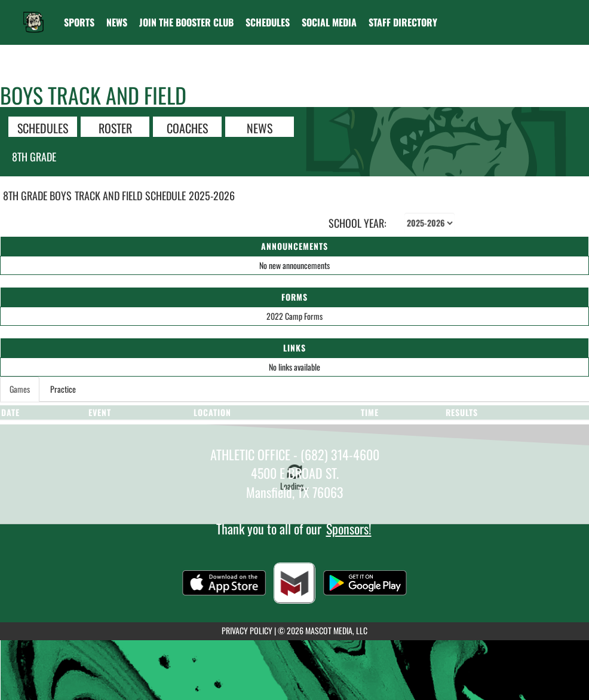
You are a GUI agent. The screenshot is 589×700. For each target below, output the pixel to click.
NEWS (260, 127)
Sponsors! (349, 528)
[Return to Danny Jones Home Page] (33, 15)
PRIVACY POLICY (247, 630)
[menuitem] (117, 22)
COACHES (187, 127)
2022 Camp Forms (294, 316)
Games (20, 389)
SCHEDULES (43, 127)
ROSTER (115, 127)
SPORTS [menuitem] (79, 22)
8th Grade (34, 157)
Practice (63, 389)
